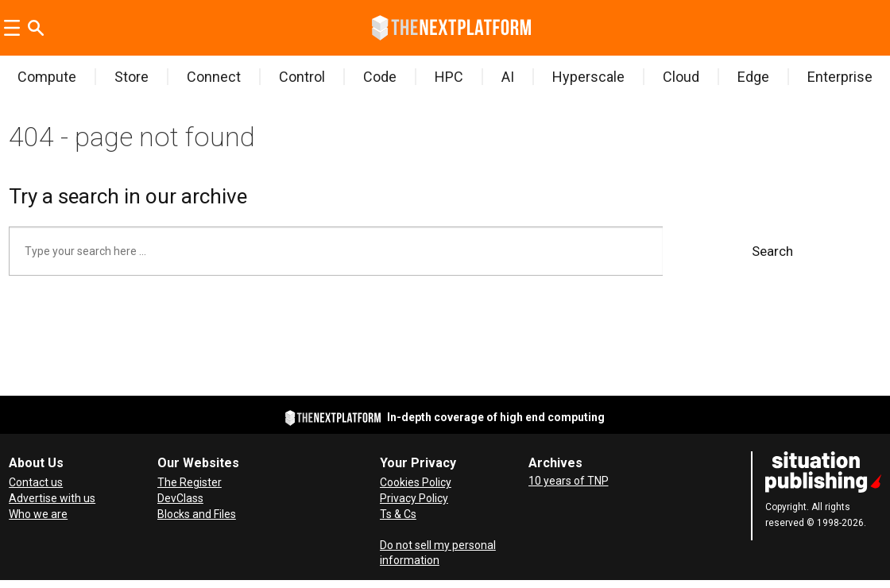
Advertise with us (52, 498)
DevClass (180, 498)
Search (772, 251)
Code (380, 77)
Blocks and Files (197, 514)
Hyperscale (588, 77)
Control (302, 77)
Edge (753, 77)
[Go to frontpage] (451, 28)
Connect (214, 77)
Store (132, 77)
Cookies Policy (416, 482)
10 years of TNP (569, 481)
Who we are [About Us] (38, 514)
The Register (190, 482)
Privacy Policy (414, 498)
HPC (449, 77)
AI (508, 77)
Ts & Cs (398, 514)
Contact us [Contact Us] (36, 482)
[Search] (36, 28)
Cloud (681, 77)
